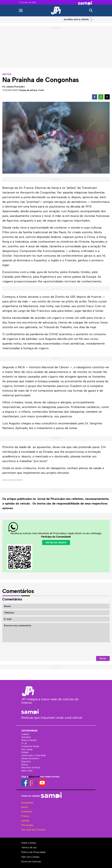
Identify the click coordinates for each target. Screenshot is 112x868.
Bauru (25, 807)
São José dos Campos (34, 830)
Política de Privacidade (33, 852)
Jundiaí (25, 821)
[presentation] (87, 649)
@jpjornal (34, 777)
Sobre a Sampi (29, 843)
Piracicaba (27, 825)
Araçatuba (27, 803)
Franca (25, 816)
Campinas (27, 811)
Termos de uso (29, 847)
